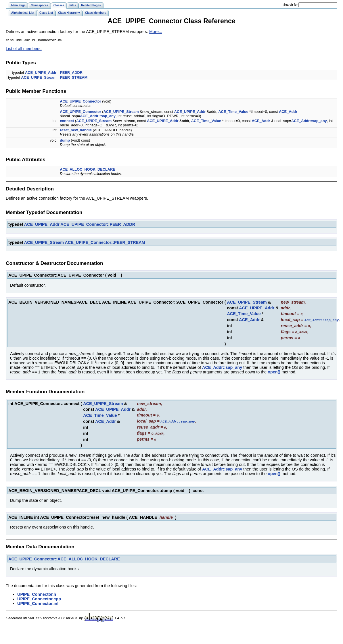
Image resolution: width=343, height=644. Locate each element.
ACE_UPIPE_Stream (39, 78)
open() (274, 371)
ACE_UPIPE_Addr (41, 73)
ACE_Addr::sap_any (98, 116)
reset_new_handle (76, 131)
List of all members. (24, 49)
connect (67, 121)
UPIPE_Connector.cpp (39, 597)
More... (156, 32)
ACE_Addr (288, 112)
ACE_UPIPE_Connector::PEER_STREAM (105, 243)
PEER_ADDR (71, 73)
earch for (291, 5)
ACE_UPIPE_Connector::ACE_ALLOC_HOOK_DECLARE (64, 557)
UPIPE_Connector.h (37, 592)
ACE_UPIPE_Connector (81, 102)
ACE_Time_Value (233, 112)
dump (65, 141)
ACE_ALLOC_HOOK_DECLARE (88, 170)
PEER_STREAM (74, 78)
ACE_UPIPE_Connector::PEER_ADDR (98, 225)
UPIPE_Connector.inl (38, 601)
